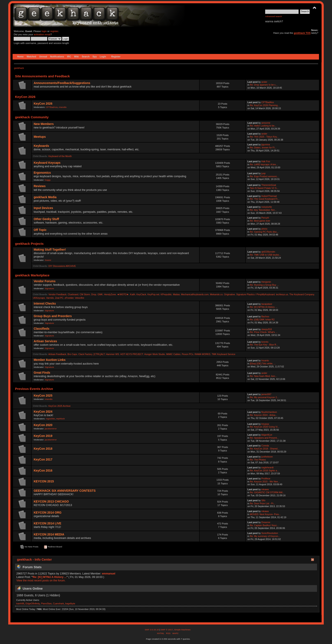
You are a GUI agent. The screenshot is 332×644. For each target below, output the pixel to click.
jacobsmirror (51, 429)
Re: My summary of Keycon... (265, 536)
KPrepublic (166, 294)
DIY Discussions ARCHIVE (62, 266)
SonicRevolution (270, 533)
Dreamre (266, 522)
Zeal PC (59, 298)
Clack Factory (85, 354)
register (54, 31)
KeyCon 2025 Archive (59, 406)
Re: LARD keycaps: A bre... (264, 164)
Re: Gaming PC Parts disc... (264, 232)
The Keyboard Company (302, 294)
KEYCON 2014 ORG (48, 513)
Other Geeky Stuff (46, 219)
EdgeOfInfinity (33, 603)
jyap (264, 173)
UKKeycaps (39, 298)
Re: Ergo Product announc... (265, 176)
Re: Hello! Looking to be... (263, 126)
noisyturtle (267, 207)
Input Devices (43, 208)
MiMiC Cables (173, 354)
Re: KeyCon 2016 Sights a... (265, 470)
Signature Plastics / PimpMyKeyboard (256, 294)
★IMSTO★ (123, 294)
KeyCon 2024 (43, 412)
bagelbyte (70, 603)
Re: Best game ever (260, 221)
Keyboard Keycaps (47, 163)
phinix (265, 229)
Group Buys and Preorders (53, 316)
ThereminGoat (269, 185)
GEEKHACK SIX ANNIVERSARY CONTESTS (65, 491)
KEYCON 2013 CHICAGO (51, 502)
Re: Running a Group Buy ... (264, 285)
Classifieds (41, 329)
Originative (229, 294)
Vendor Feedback (57, 294)
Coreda (265, 446)
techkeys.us (282, 294)
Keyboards (41, 146)
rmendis (63, 107)
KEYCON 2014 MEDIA (49, 535)
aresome (266, 123)
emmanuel (109, 574)
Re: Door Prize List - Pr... (263, 503)
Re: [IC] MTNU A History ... (264, 307)
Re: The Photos (258, 460)
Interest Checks (45, 304)
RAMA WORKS (203, 354)
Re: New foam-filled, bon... (264, 376)
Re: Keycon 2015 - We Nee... (265, 482)
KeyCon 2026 (43, 104)
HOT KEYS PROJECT (132, 354)
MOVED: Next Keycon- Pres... (265, 514)
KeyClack (141, 294)
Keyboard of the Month (60, 156)
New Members (44, 124)
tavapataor (267, 304)
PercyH (265, 218)
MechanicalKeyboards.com (195, 294)
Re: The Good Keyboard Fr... (265, 199)
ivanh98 (20, 603)
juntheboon (267, 457)
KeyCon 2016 (43, 471)
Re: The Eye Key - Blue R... (264, 345)
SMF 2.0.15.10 (152, 630)
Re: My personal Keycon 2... (264, 397)
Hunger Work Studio (155, 354)
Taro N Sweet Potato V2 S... (264, 188)
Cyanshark (58, 603)
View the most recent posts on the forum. (41, 581)
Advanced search (274, 16)
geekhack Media (45, 197)
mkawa (265, 489)
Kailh (133, 294)
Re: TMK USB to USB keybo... (265, 255)
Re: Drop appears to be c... (264, 85)
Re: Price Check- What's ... (264, 332)
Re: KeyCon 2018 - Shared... (265, 449)
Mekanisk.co (216, 294)
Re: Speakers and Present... (264, 438)
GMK (100, 294)
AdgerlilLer (267, 435)
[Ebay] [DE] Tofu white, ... (263, 363)
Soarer (48, 260)
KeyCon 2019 (43, 436)
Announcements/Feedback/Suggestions (62, 83)
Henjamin (266, 282)
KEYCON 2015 (44, 481)
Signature (49, 288)
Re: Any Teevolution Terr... (263, 210)
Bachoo (265, 316)
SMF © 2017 (167, 630)
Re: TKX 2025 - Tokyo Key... (264, 137)
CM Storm (85, 294)
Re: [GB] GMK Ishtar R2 (262, 320)
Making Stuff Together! (50, 250)
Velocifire (80, 298)
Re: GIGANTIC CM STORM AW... (267, 492)
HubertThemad (269, 196)
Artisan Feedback (57, 354)
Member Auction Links (50, 360)
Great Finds (42, 373)
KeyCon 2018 (43, 449)
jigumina (266, 144)
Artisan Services (45, 341)
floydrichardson (269, 412)
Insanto (265, 360)
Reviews (40, 186)
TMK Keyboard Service (223, 354)
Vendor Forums (45, 281)
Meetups (40, 137)
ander (264, 82)
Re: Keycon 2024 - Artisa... (264, 415)
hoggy (48, 180)
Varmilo (50, 298)
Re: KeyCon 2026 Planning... (265, 105)
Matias (176, 294)
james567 (266, 394)
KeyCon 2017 (43, 460)
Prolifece (266, 479)
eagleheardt (268, 467)
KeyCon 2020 (43, 425)
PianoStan (46, 603)
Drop (94, 294)
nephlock (60, 419)
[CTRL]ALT (99, 354)
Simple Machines (182, 630)
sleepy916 (267, 329)
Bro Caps (72, 354)
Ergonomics (42, 173)
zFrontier (69, 298)
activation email (42, 34)
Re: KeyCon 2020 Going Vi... (265, 427)
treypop (265, 424)
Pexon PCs (188, 354)
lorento (265, 342)
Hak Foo (266, 161)
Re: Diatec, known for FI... (263, 148)
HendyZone (110, 294)
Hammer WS (113, 354)
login (44, 31)
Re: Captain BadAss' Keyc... (264, 525)
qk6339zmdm (268, 252)
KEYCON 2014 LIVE (47, 523)
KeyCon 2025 (43, 396)
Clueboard (73, 294)
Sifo (263, 500)
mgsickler (50, 419)
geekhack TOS (302, 33)
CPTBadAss (52, 107)
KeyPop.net (153, 294)
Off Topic (40, 230)
